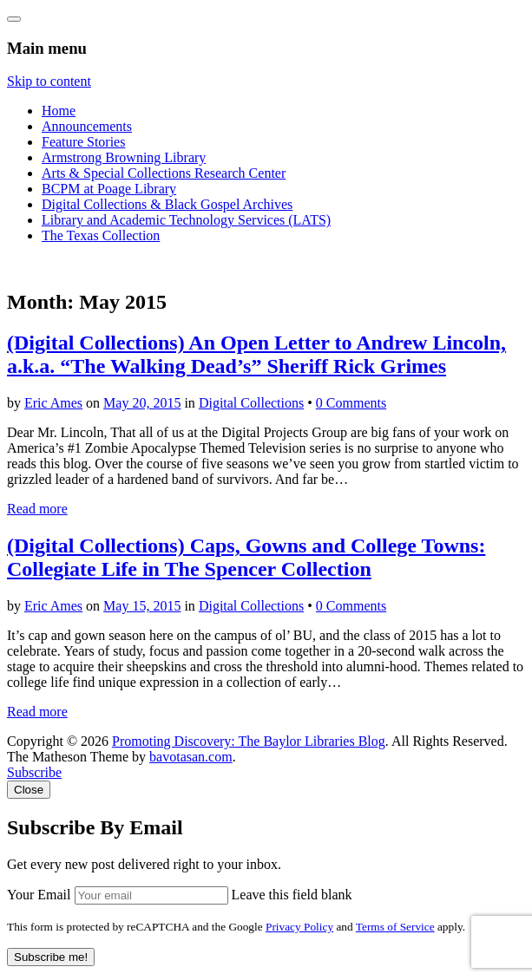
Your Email (39, 895)
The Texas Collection (101, 235)
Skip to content (49, 81)
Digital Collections (251, 403)
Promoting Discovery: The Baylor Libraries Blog (249, 741)
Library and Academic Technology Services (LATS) (186, 220)
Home (59, 111)
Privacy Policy (299, 927)
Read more (37, 509)
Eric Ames (53, 403)
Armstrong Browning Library (124, 157)
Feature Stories (83, 142)
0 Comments (351, 403)
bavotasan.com (191, 757)
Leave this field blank (292, 895)
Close (29, 790)
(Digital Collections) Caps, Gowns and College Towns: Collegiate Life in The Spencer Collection (246, 557)
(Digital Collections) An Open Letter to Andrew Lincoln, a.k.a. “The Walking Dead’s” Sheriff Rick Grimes (256, 354)
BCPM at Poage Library (109, 189)
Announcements (87, 126)
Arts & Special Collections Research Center (164, 173)
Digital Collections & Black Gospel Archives (167, 204)
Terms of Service (395, 927)
